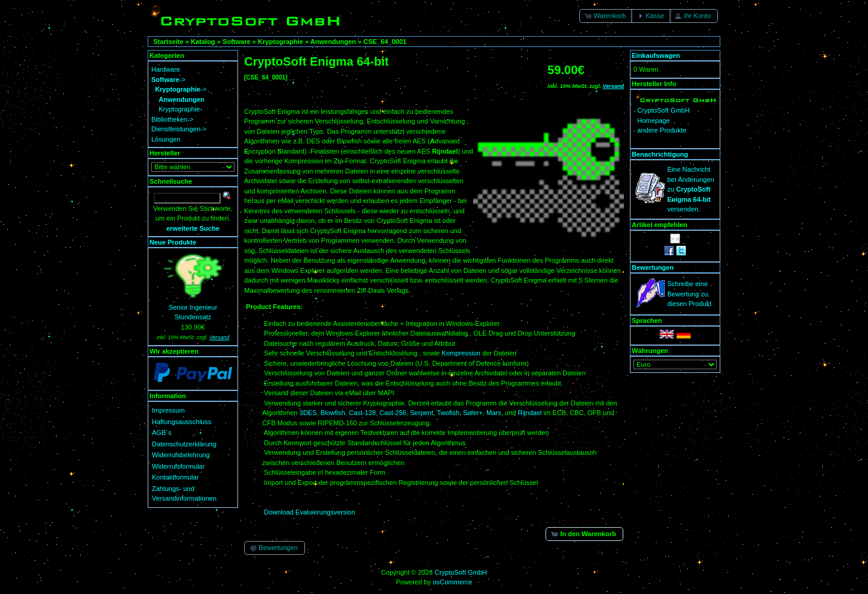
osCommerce (452, 582)
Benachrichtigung (660, 154)
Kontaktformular (175, 477)
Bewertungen (653, 267)
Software (236, 42)
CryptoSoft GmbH (461, 572)
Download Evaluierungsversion (310, 512)
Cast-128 (363, 413)
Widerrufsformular (178, 466)
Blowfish (333, 413)
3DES (308, 413)
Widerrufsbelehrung (181, 455)
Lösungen (166, 139)
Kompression (462, 353)
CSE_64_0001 (385, 42)
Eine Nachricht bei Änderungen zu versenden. (691, 189)
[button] (606, 16)
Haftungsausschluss (181, 422)
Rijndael (530, 413)
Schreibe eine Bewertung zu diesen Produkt (689, 294)
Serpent (422, 413)
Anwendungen (333, 42)
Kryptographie (281, 42)
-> (168, 80)
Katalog (203, 42)
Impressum (168, 410)
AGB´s (162, 433)
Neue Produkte (173, 242)
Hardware (166, 69)
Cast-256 (393, 413)
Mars (494, 413)
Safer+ (473, 413)
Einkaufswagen (656, 55)
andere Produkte (662, 130)
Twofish (448, 413)
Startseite (168, 42)
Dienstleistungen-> (179, 129)
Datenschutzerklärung (184, 444)
